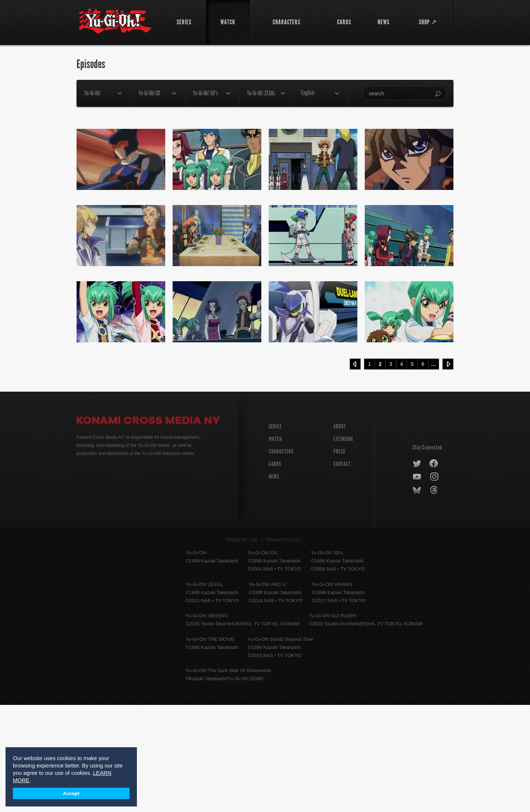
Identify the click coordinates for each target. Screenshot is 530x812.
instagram (435, 584)
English (308, 93)
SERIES (275, 534)
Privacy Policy (284, 647)
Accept (71, 793)
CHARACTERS (281, 559)
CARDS (275, 571)
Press (339, 559)
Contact (342, 571)
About (340, 534)
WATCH (275, 546)
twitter (417, 571)
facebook (434, 571)
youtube (418, 584)
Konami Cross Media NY (148, 529)
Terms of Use (241, 647)
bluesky (418, 597)
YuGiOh (115, 21)
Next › (448, 471)
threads (435, 597)
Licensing (343, 546)
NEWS (274, 584)
